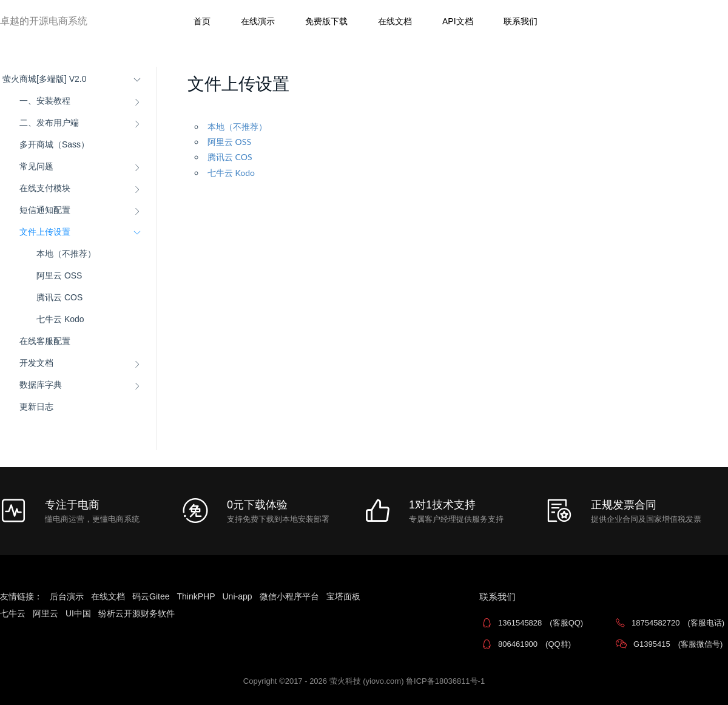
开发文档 (36, 363)
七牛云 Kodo (60, 319)
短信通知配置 (45, 210)
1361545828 (541, 623)
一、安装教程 (45, 101)
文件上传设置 (45, 232)
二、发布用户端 (49, 123)
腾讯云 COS (59, 297)
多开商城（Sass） (54, 144)
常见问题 (36, 166)
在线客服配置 (45, 341)
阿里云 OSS (59, 275)
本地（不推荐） (66, 254)
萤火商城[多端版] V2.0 (44, 79)
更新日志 (36, 406)
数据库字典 (41, 385)
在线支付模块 (45, 188)
